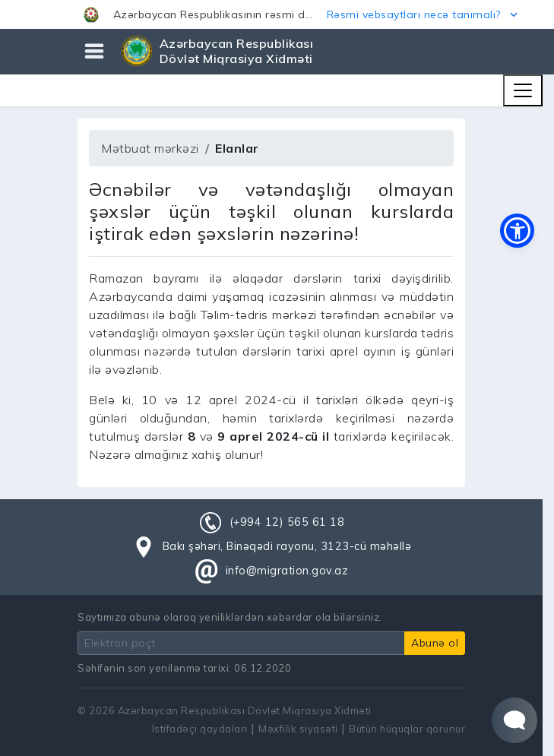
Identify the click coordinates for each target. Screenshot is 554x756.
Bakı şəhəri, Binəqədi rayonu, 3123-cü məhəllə (287, 546)
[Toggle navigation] (523, 90)
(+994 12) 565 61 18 (287, 522)
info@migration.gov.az (287, 571)
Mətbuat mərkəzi (150, 148)
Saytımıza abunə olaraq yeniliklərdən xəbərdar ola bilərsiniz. (230, 617)
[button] (277, 14)
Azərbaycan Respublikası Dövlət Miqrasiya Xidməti (237, 51)
